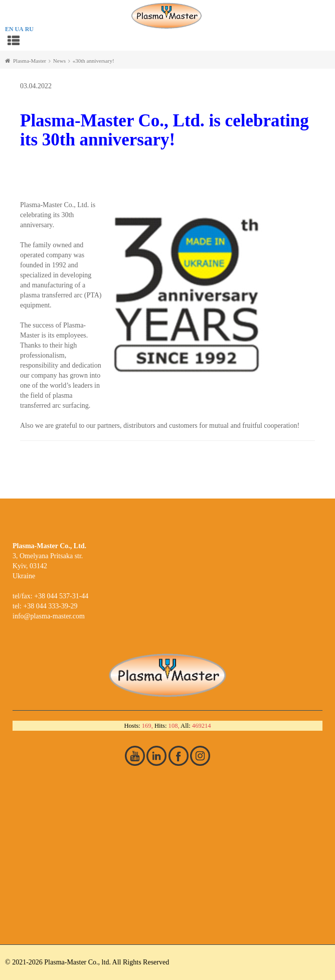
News (59, 61)
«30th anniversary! (94, 61)
